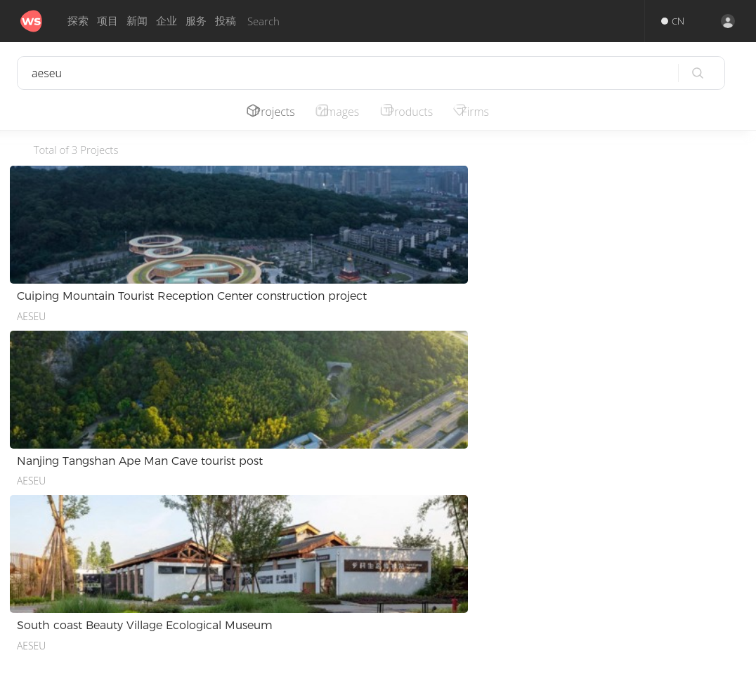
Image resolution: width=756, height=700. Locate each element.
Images (347, 112)
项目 (107, 21)
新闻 (137, 21)
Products (421, 112)
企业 (167, 21)
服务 (196, 21)
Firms (490, 112)
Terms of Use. (455, 685)
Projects (276, 112)
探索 (78, 21)
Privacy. (402, 685)
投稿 (226, 21)
